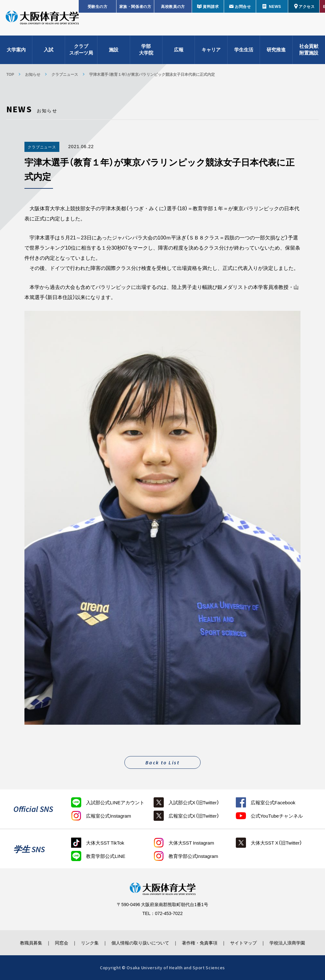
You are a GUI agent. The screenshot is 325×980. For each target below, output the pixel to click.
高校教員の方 (173, 6)
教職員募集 (27, 943)
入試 (49, 51)
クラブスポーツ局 (81, 51)
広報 (179, 51)
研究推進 (276, 51)
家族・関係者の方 (135, 6)
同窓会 (59, 943)
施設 (114, 51)
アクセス (307, 6)
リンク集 (89, 943)
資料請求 (211, 6)
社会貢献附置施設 (309, 51)
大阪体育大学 (42, 20)
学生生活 (244, 51)
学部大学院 (146, 51)
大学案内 (16, 51)
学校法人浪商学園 (291, 943)
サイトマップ (246, 943)
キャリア (211, 51)
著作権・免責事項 (201, 943)
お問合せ (243, 6)
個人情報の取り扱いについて (140, 943)
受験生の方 (98, 6)
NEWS (275, 6)
